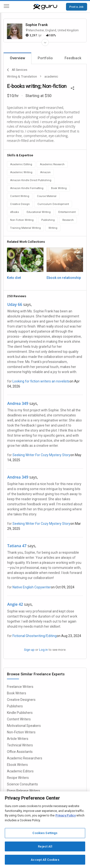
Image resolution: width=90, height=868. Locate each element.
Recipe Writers (18, 778)
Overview (18, 58)
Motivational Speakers (24, 726)
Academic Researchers (25, 758)
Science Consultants (22, 784)
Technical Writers (20, 745)
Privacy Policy (66, 815)
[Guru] (45, 7)
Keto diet (14, 278)
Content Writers (19, 719)
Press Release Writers (24, 791)
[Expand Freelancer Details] (45, 42)
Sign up (29, 650)
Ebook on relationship (64, 278)
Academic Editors (20, 771)
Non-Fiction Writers (21, 732)
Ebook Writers (17, 765)
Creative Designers (21, 700)
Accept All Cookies (45, 860)
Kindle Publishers (20, 713)
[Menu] (6, 7)
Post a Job (76, 7)
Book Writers (17, 693)
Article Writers (18, 739)
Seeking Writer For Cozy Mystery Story (41, 455)
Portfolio (45, 58)
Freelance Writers (20, 687)
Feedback (73, 58)
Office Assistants (20, 752)
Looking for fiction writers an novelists (41, 381)
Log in (43, 650)
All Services (17, 70)
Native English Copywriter (32, 587)
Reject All (45, 846)
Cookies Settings (45, 833)
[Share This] (72, 88)
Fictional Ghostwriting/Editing (35, 636)
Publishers (15, 706)
